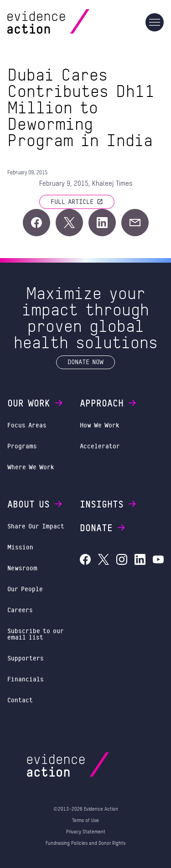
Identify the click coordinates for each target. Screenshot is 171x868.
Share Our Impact (36, 526)
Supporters (26, 658)
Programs (22, 446)
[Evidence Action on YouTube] (158, 561)
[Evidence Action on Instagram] (122, 561)
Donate (103, 528)
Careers (20, 610)
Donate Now (85, 362)
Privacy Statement (86, 832)
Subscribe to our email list (36, 634)
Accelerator (100, 446)
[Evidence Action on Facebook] (85, 561)
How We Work (100, 425)
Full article (77, 201)
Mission (20, 547)
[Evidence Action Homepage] (66, 22)
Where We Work (31, 467)
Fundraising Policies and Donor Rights (85, 843)
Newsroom (22, 568)
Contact (20, 700)
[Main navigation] (155, 22)
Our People (25, 589)
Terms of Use (85, 820)
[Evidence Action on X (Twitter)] (104, 561)
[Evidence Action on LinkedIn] (140, 561)
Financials (26, 679)
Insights (109, 504)
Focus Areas (27, 425)
